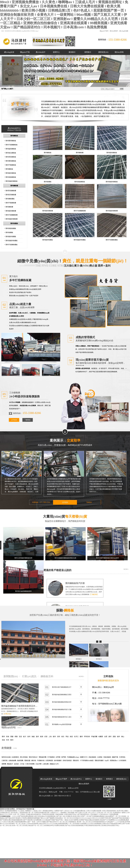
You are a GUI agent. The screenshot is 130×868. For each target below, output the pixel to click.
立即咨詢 (14, 420)
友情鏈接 (9, 748)
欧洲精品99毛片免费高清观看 (54, 825)
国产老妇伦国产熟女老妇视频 (119, 818)
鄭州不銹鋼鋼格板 (12, 145)
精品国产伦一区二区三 (36, 825)
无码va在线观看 (33, 823)
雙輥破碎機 (43, 757)
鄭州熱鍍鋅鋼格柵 (12, 219)
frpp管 (107, 761)
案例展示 (72, 52)
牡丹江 (76, 737)
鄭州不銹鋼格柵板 (12, 245)
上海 (50, 737)
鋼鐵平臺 (115, 757)
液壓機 (4, 764)
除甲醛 (64, 757)
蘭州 (81, 737)
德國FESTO (84, 757)
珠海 (8, 737)
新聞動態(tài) (11, 676)
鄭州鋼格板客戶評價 (75, 583)
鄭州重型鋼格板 (11, 161)
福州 (118, 737)
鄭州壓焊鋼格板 (11, 141)
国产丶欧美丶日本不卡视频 (37, 822)
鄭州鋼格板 (14, 136)
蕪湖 (42, 737)
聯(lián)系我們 (114, 31)
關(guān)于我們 (104, 31)
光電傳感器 (49, 761)
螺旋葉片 (10, 764)
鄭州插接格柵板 (11, 228)
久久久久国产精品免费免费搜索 (23, 816)
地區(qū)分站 (12, 727)
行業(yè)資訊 (29, 676)
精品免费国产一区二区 (113, 816)
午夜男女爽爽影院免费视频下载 (32, 818)
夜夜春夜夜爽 (63, 823)
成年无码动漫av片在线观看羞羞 (45, 816)
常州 (8, 740)
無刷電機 (20, 761)
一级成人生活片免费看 (71, 820)
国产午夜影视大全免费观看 (33, 820)
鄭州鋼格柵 (14, 186)
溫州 (37, 737)
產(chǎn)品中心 (41, 53)
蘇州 (54, 737)
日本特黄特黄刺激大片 (100, 822)
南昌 (71, 737)
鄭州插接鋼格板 (11, 177)
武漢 (46, 737)
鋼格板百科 (47, 676)
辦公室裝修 (24, 757)
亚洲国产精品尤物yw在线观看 (89, 820)
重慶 (12, 737)
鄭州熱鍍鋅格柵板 (12, 241)
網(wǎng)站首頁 (9, 53)
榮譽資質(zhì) (103, 52)
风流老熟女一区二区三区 (64, 818)
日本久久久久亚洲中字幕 (100, 818)
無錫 (33, 737)
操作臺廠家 (58, 761)
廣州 (110, 737)
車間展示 (88, 52)
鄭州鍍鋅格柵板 (11, 236)
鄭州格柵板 (14, 223)
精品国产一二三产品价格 (116, 822)
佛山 (123, 737)
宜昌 (20, 737)
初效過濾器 (107, 757)
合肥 (106, 737)
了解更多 (28, 420)
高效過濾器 (92, 757)
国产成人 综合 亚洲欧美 (65, 816)
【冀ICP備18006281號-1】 (62, 796)
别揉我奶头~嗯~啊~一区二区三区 (80, 822)
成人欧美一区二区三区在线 (19, 825)
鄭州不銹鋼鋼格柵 (12, 215)
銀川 (25, 737)
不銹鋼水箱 (41, 761)
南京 (63, 737)
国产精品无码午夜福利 (13, 818)
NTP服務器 (51, 757)
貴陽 (114, 737)
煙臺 (16, 737)
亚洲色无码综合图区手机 (110, 825)
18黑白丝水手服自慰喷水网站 (112, 823)
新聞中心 (56, 52)
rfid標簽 (100, 757)
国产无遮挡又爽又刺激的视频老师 (11, 820)
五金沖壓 (39, 764)
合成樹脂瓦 (15, 757)
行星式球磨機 (30, 764)
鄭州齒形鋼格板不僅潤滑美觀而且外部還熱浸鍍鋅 (20, 706)
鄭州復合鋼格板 (11, 153)
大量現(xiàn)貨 (65, 519)
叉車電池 (122, 757)
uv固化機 (46, 764)
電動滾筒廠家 (99, 761)
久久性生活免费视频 (94, 823)
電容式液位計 (33, 757)
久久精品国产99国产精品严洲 (52, 820)
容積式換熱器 (67, 761)
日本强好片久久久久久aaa (82, 818)
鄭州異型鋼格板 (11, 157)
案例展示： (65, 443)
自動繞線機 (12, 761)
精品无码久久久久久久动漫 (48, 823)
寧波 (67, 737)
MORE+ (126, 569)
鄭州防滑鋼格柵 (11, 195)
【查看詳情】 (7, 714)
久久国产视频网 (49, 818)
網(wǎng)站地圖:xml (46, 796)
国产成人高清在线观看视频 (74, 825)
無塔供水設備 (6, 757)
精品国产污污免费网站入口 (109, 820)
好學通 (58, 757)
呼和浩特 (87, 737)
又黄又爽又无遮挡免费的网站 (17, 822)
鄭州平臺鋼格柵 (11, 203)
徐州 (29, 737)
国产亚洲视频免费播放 (97, 816)
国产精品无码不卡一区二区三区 (57, 822)
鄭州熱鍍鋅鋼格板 (12, 181)
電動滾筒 (76, 761)
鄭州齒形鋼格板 (11, 149)
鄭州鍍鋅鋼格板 (11, 173)
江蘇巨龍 (5, 761)
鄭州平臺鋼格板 (11, 165)
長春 (3, 740)
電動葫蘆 (27, 761)
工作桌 (22, 764)
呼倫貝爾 (94, 737)
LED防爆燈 (122, 761)
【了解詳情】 (94, 594)
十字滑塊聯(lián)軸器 (87, 761)
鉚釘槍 (34, 761)
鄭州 (3, 737)
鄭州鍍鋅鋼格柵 (11, 211)
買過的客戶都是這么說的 (57, 570)
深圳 (59, 737)
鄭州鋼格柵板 (10, 199)
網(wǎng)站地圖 (124, 31)
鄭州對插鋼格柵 (11, 191)
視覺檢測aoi (114, 761)
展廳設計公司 (54, 764)
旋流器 (16, 764)
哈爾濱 (101, 737)
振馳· (65, 613)
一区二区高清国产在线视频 (78, 823)
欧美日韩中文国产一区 (81, 816)
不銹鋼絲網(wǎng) (73, 757)
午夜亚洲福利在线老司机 (93, 825)
